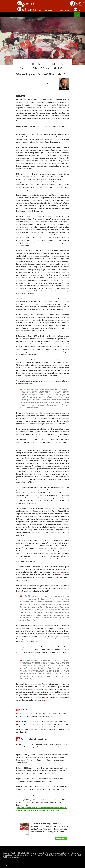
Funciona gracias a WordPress (12, 865)
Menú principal (82, 15)
